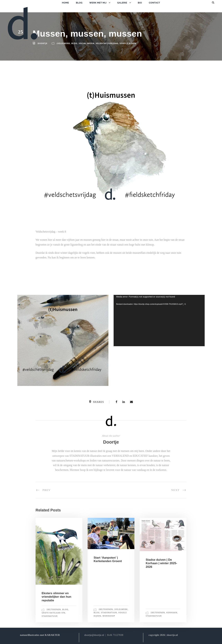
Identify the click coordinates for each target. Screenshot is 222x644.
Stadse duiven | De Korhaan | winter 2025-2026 (161, 563)
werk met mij (98, 3)
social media (87, 43)
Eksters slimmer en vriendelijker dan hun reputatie (56, 597)
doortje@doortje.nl (94, 635)
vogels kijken (128, 43)
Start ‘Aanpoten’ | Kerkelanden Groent (108, 559)
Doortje (111, 442)
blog (79, 3)
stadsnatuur (50, 616)
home (65, 3)
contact (154, 3)
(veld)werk (63, 43)
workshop (109, 616)
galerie (122, 3)
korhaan (172, 613)
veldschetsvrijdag (107, 43)
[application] (159, 320)
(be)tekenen (54, 609)
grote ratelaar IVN (53, 613)
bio (140, 3)
